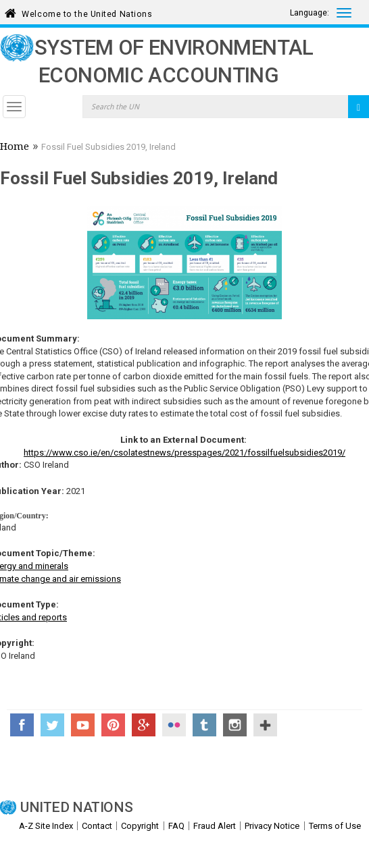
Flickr (174, 725)
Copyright (140, 826)
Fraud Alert (215, 826)
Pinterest (113, 725)
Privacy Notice (272, 826)
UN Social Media (265, 725)
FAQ (176, 826)
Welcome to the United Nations (87, 12)
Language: (310, 13)
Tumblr (204, 725)
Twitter (52, 725)
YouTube (83, 725)
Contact (97, 826)
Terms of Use (335, 826)
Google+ (144, 725)
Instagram (235, 725)
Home (15, 148)
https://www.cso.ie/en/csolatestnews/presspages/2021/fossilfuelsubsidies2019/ (184, 453)
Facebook (22, 725)
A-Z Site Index (46, 826)
